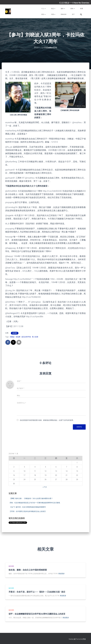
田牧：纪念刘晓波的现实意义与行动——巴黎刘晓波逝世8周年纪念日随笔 (35, 503)
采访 (43, 14)
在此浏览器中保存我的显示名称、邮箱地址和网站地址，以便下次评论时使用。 (47, 420)
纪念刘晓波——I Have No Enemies (74, 3)
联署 (82, 9)
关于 (73, 14)
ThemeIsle (79, 639)
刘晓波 (12, 337)
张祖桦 (18, 337)
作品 (53, 9)
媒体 (63, 9)
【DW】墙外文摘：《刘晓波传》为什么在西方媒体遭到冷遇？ (31, 498)
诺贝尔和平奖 (26, 337)
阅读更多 (61, 574)
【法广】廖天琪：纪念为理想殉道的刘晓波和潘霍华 (28, 507)
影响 (73, 9)
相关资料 (15, 333)
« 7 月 (45, 487)
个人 (43, 9)
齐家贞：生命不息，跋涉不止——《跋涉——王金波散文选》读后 (37, 592)
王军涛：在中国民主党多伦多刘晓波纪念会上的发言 (28, 511)
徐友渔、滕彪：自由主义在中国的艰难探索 (28, 570)
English (64, 14)
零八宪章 (35, 337)
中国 (53, 14)
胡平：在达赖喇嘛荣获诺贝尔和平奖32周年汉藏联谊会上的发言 (37, 614)
